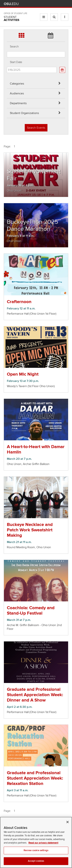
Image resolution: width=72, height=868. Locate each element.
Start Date (16, 62)
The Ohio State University (11, 4)
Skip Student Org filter (7, 16)
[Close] (68, 826)
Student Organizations (24, 113)
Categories (17, 84)
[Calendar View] (62, 70)
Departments (18, 103)
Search (14, 47)
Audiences (17, 93)
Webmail (61, 4)
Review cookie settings (36, 855)
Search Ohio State (66, 4)
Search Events (36, 128)
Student (12, 19)
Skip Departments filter (7, 6)
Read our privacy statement (43, 847)
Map (50, 4)
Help (39, 4)
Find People (55, 4)
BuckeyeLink (44, 4)
